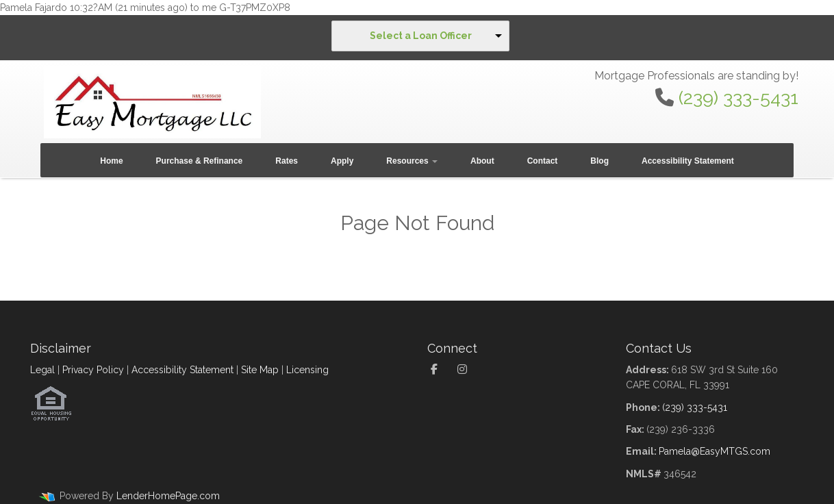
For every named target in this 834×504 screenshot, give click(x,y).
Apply (342, 161)
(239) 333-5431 (738, 98)
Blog (599, 161)
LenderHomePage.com (168, 496)
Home (111, 161)
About (482, 161)
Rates (287, 161)
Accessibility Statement (688, 161)
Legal (42, 370)
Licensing (307, 370)
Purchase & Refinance (200, 161)
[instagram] (466, 370)
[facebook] (439, 370)
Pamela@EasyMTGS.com (715, 451)
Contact (543, 161)
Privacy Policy (93, 370)
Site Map (260, 370)
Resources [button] (412, 161)
